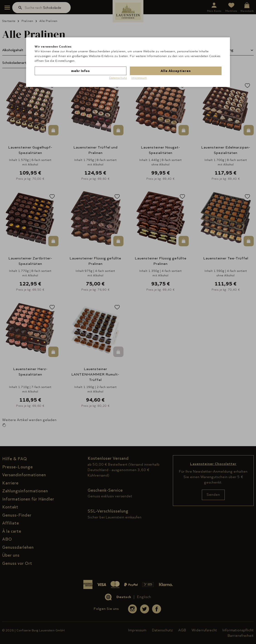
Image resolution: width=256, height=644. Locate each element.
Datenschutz (118, 78)
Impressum (139, 78)
